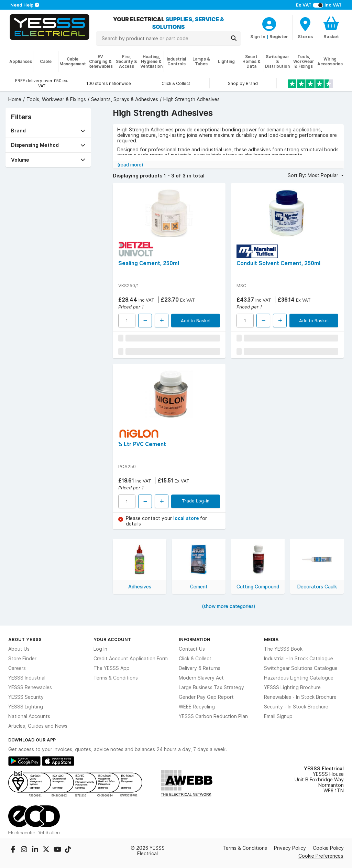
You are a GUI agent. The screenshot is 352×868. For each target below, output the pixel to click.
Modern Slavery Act (201, 678)
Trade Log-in (196, 501)
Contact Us (192, 649)
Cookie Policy (328, 848)
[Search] (234, 38)
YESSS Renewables (30, 687)
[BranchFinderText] (305, 28)
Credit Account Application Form (131, 659)
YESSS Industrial (27, 678)
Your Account (112, 639)
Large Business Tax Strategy (211, 687)
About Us (19, 649)
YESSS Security (26, 697)
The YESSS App (112, 668)
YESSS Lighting (26, 707)
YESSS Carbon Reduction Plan (213, 716)
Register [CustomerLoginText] (279, 36)
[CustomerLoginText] (269, 23)
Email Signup (278, 716)
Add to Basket (196, 321)
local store (187, 518)
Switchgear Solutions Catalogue (301, 668)
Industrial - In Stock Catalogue (299, 659)
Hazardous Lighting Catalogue (299, 678)
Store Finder (22, 659)
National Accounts (29, 716)
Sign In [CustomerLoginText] (258, 36)
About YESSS (25, 639)
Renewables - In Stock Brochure (300, 697)
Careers (17, 668)
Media (271, 639)
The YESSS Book (283, 649)
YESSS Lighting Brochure (292, 687)
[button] (48, 131)
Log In (100, 649)
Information (195, 639)
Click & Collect (195, 659)
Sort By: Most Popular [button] (314, 175)
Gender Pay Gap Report (206, 697)
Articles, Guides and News (38, 726)
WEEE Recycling (197, 707)
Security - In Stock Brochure (296, 707)
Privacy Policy (290, 848)
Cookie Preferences (321, 856)
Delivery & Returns (200, 668)
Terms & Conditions (116, 678)
